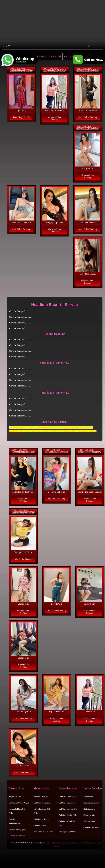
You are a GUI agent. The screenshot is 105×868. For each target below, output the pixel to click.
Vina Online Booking (56, 611)
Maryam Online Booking (55, 118)
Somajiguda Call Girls (67, 831)
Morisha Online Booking (54, 230)
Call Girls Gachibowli (67, 797)
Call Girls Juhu (40, 825)
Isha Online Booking (56, 499)
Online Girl (55, 56)
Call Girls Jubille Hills (68, 815)
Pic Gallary (70, 56)
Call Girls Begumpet (67, 803)
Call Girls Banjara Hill (68, 809)
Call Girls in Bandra (42, 803)
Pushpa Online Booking (57, 720)
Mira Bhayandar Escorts (62, 843)
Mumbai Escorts (48, 843)
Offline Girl (40, 56)
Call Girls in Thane (41, 819)
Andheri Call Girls (41, 797)
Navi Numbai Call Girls (43, 831)
